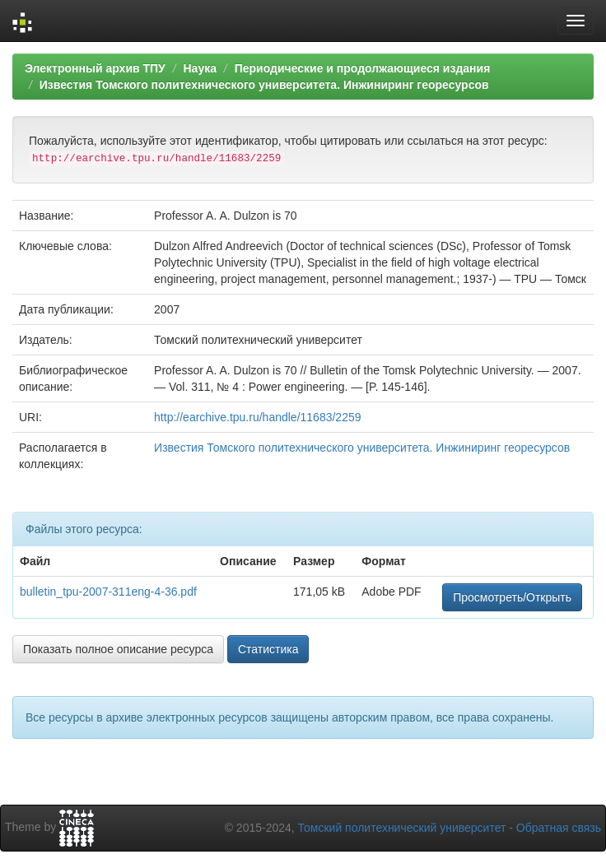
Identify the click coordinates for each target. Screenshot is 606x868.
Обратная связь (559, 828)
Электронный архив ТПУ (95, 68)
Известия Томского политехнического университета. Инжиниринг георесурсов (264, 85)
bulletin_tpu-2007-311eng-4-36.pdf (108, 592)
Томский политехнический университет (402, 828)
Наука (199, 68)
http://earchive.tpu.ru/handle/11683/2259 (257, 417)
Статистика (268, 649)
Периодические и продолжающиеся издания (363, 68)
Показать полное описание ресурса (118, 649)
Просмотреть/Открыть (512, 597)
